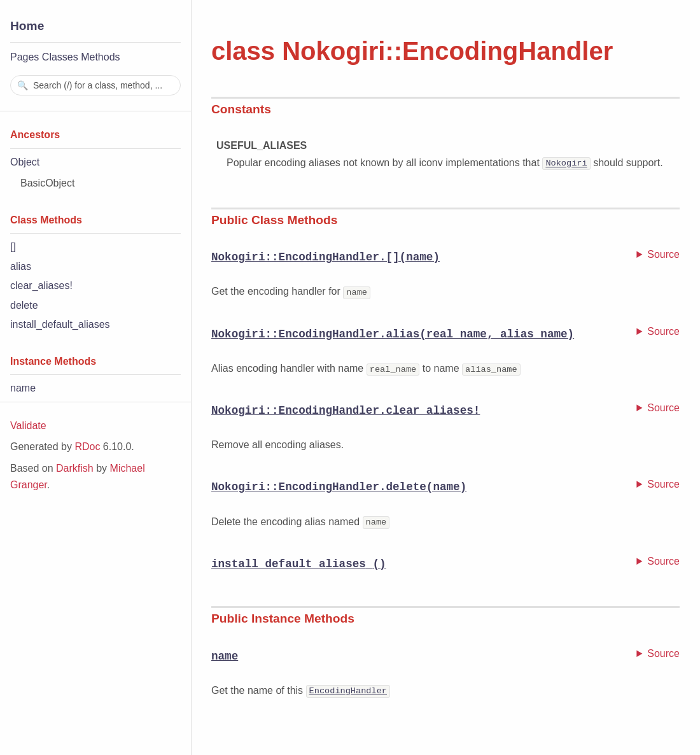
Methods (100, 57)
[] (13, 247)
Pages (24, 57)
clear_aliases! (41, 286)
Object (25, 162)
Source (663, 254)
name (23, 388)
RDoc (87, 447)
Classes (60, 57)
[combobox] (95, 85)
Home (27, 26)
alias (21, 266)
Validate (28, 426)
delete (24, 305)
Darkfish (75, 468)
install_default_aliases (60, 324)
